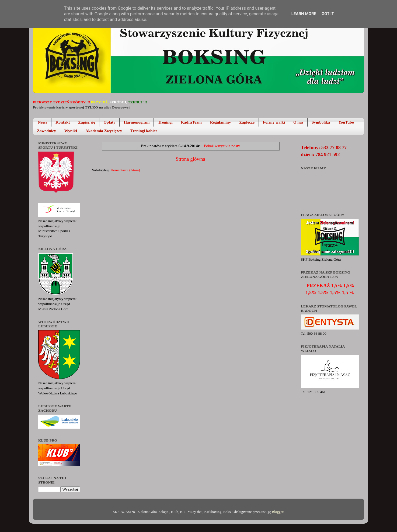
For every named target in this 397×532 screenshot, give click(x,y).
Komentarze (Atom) (125, 170)
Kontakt (63, 122)
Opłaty (109, 122)
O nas (298, 122)
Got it (328, 14)
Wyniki (71, 131)
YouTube (346, 122)
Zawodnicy (46, 131)
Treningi (165, 122)
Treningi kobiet (144, 131)
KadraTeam (191, 122)
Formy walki (274, 122)
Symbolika (321, 122)
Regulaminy (221, 122)
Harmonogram (137, 122)
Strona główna (190, 159)
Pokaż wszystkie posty (222, 146)
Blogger (278, 512)
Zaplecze (247, 122)
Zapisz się (87, 122)
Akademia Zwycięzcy (104, 131)
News (43, 122)
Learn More (304, 14)
